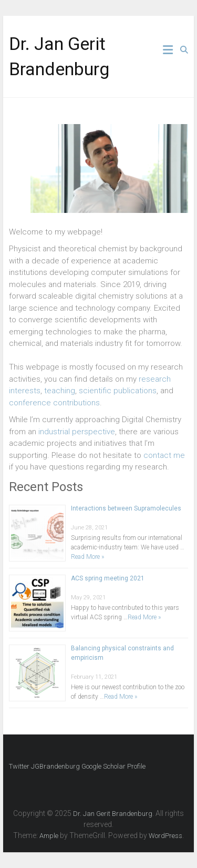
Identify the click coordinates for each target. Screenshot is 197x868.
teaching (60, 391)
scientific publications (118, 391)
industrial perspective (77, 432)
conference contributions (54, 403)
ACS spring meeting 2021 (108, 578)
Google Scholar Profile (113, 766)
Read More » (87, 557)
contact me (164, 455)
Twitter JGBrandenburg (44, 766)
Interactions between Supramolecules (126, 508)
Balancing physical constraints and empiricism (122, 653)
